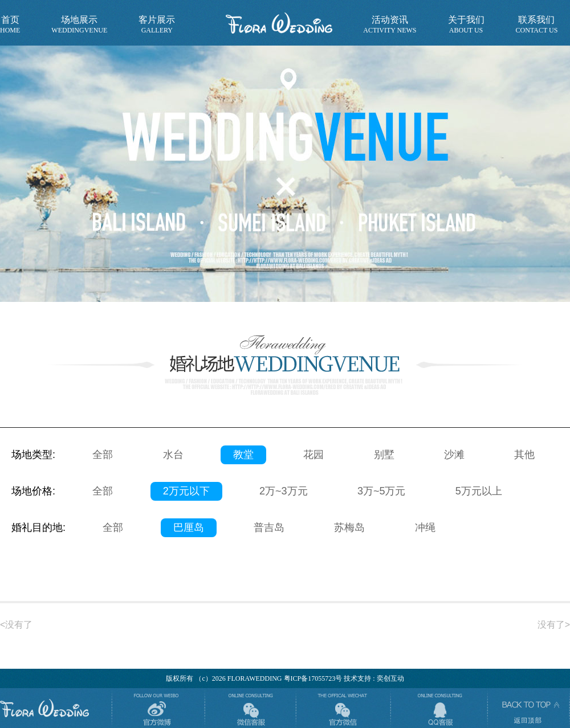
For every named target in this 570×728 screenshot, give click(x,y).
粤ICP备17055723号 (313, 678)
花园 (313, 455)
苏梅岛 (349, 527)
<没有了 (16, 625)
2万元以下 (186, 491)
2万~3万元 (284, 491)
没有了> (554, 625)
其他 (524, 455)
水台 (173, 455)
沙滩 (454, 455)
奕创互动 (390, 678)
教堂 (243, 455)
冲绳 (425, 527)
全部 (103, 455)
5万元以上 (479, 491)
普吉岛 (269, 527)
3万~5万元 (382, 491)
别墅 (384, 455)
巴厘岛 (189, 527)
